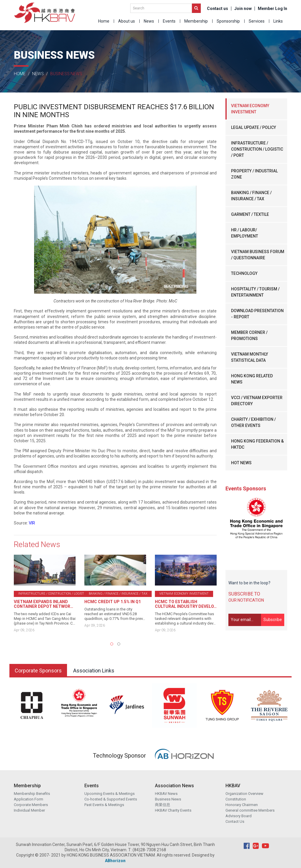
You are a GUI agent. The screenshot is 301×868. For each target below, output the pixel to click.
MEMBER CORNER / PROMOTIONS (249, 335)
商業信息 (163, 805)
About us (127, 21)
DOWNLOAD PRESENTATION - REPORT (257, 314)
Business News (168, 799)
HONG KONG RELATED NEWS (252, 379)
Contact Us (235, 821)
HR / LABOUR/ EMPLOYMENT (245, 233)
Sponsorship (228, 21)
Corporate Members (31, 805)
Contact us (218, 9)
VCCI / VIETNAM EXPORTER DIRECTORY (257, 401)
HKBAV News (166, 794)
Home (104, 21)
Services (257, 21)
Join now (243, 9)
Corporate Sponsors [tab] (38, 671)
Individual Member (29, 810)
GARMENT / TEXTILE (250, 214)
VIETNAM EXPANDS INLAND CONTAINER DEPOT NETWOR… (44, 604)
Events (169, 21)
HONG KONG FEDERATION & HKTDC (257, 444)
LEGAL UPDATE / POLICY (254, 127)
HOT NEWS (241, 463)
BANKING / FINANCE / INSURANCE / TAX (251, 196)
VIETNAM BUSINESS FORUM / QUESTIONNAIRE (258, 255)
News (149, 21)
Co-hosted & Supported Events (111, 799)
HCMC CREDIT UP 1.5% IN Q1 (113, 602)
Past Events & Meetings (104, 805)
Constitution (236, 799)
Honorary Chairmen (242, 805)
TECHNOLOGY (244, 273)
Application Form (29, 799)
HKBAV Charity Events (173, 810)
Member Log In (272, 9)
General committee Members (250, 810)
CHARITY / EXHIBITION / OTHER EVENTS (253, 422)
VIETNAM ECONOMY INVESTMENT (250, 109)
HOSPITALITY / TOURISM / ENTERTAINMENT (255, 292)
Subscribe (273, 620)
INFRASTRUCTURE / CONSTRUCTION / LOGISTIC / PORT (257, 149)
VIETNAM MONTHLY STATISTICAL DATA (250, 357)
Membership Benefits (32, 794)
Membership (196, 21)
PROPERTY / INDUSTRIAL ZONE (254, 174)
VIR (32, 523)
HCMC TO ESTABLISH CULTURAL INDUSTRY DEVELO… (186, 604)
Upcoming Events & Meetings (109, 794)
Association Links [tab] (94, 671)
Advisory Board (239, 816)
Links (278, 21)
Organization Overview (244, 794)
